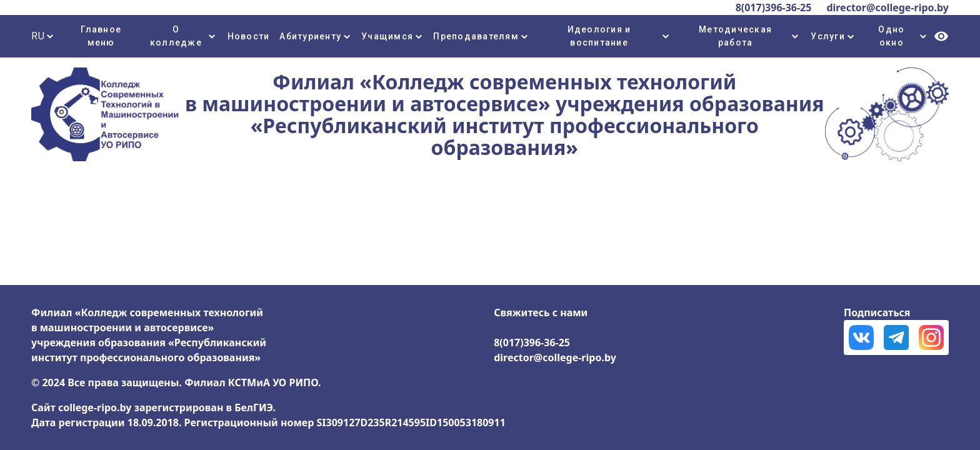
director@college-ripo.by (887, 7)
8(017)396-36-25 (774, 7)
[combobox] (46, 36)
